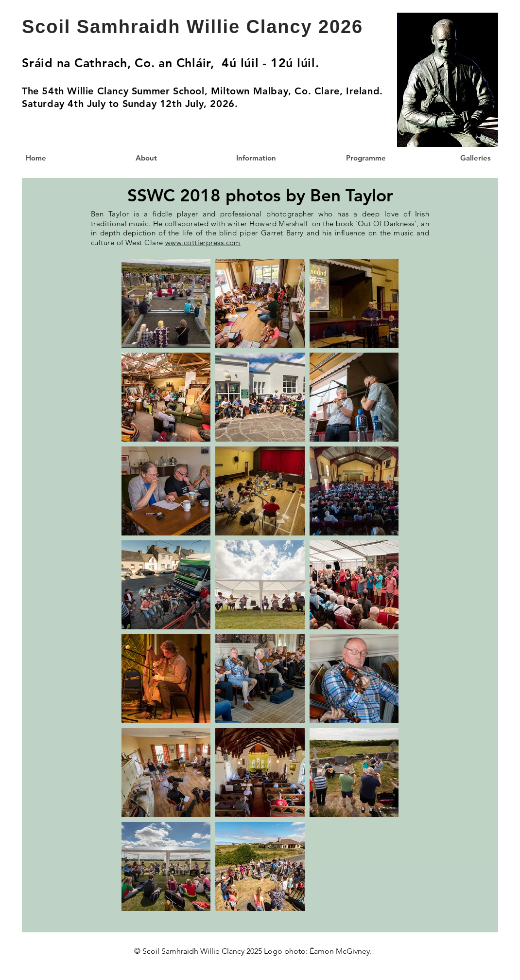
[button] (365, 158)
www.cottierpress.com (203, 242)
